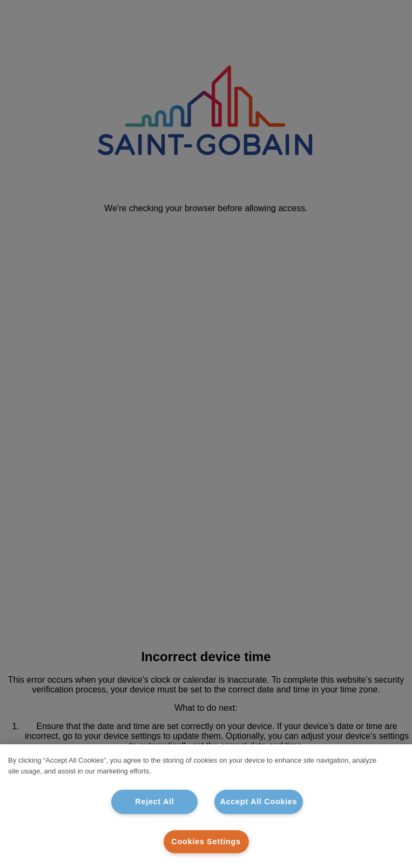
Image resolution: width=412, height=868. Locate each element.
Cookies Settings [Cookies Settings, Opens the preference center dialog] (206, 842)
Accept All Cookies (259, 802)
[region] (206, 806)
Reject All (154, 802)
